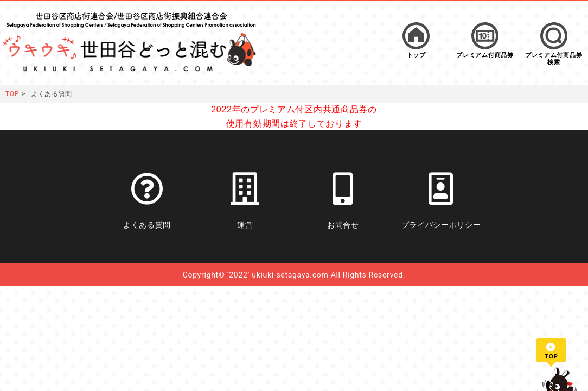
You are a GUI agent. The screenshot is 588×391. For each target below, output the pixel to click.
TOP (12, 94)
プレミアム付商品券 (485, 55)
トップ (416, 55)
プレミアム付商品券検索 (554, 59)
